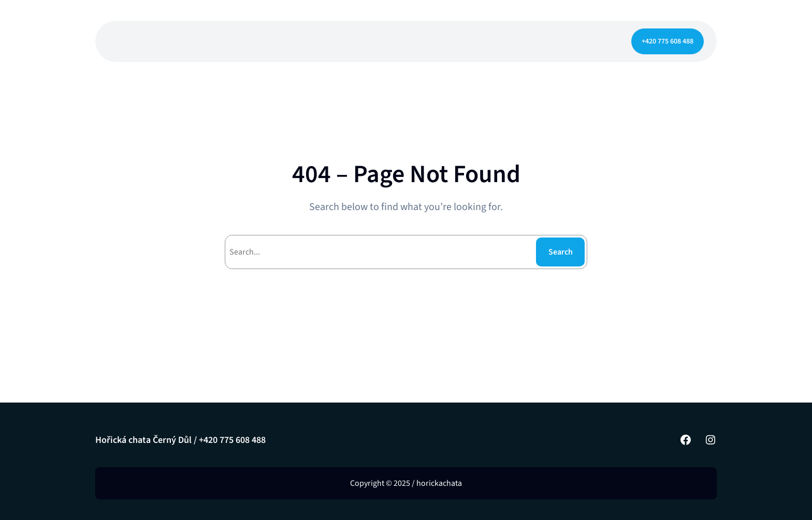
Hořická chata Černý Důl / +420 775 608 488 (180, 440)
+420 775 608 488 (668, 41)
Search (561, 252)
